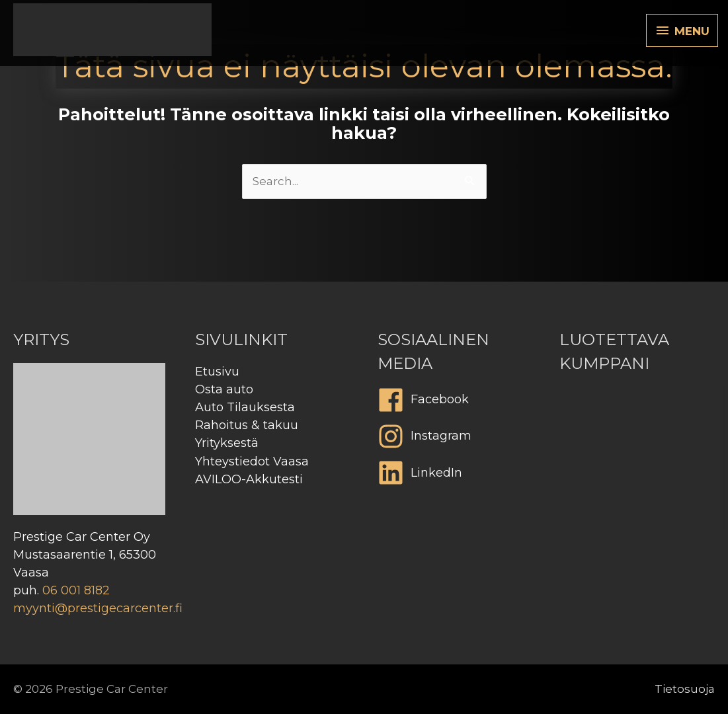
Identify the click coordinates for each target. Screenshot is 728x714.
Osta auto (224, 389)
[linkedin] (455, 476)
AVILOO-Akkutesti (249, 479)
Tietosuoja (685, 689)
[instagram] (455, 440)
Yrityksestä (227, 443)
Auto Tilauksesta (245, 407)
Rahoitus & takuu (247, 425)
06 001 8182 (76, 590)
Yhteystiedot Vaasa (252, 461)
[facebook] (455, 403)
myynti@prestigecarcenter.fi (98, 608)
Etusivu (217, 372)
